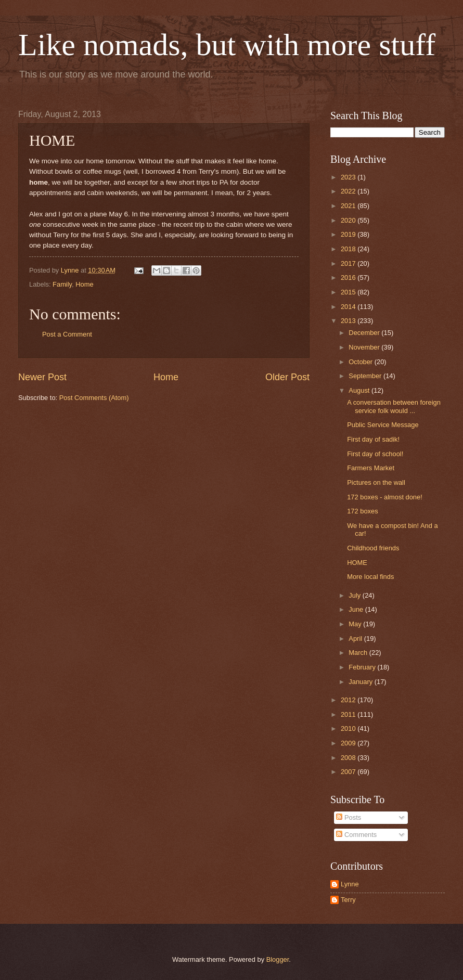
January (361, 682)
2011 (349, 714)
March (359, 653)
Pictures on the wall (376, 482)
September (366, 376)
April (356, 639)
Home (84, 284)
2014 (349, 307)
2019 (349, 234)
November (365, 347)
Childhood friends (373, 548)
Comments (356, 835)
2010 (349, 728)
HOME (357, 563)
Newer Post (42, 377)
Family (62, 284)
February (363, 667)
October (361, 362)
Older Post (287, 377)
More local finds (370, 577)
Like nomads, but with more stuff (227, 45)
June (357, 609)
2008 (349, 758)
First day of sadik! (373, 439)
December (365, 333)
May (356, 624)
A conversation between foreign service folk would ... (394, 406)
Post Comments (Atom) (94, 398)
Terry (348, 900)
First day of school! (375, 454)
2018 (349, 249)
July (355, 595)
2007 (349, 772)
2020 (349, 220)
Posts (349, 817)
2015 (349, 292)
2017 (349, 263)
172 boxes (362, 511)
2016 (349, 278)
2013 (349, 321)
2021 (349, 206)
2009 (349, 743)
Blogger (278, 959)
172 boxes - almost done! (385, 497)
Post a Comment (67, 334)
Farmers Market (371, 468)
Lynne (350, 884)
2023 (349, 177)
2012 (349, 700)
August (360, 390)
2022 (349, 191)
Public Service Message (383, 425)
